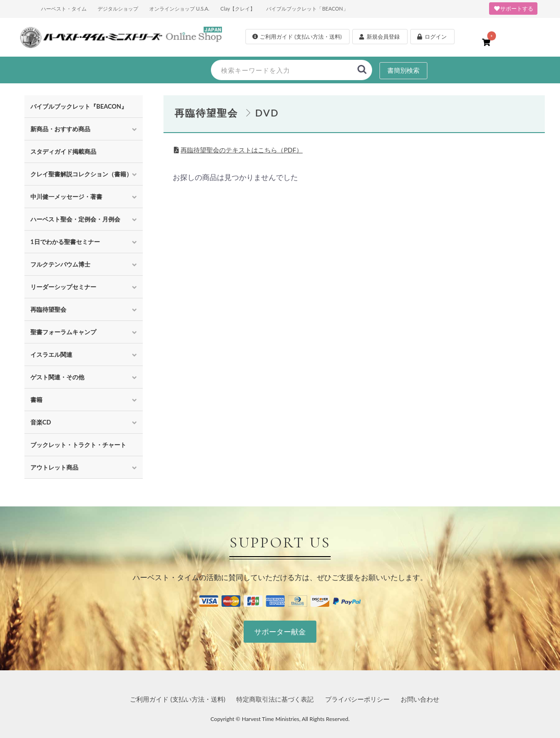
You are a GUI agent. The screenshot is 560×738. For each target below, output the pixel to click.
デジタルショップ (118, 9)
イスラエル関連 (51, 354)
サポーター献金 (280, 631)
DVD (267, 113)
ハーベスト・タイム (64, 9)
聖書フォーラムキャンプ (63, 332)
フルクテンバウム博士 (60, 264)
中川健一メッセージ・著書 (66, 197)
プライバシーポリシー (357, 699)
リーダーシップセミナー (63, 287)
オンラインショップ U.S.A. (179, 9)
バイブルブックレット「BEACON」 (307, 9)
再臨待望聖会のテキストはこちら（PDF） (242, 150)
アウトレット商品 (54, 467)
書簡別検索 (403, 70)
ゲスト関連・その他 (57, 377)
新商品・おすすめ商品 (60, 129)
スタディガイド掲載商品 (63, 151)
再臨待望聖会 (48, 309)
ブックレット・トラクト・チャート (78, 445)
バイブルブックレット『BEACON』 (79, 106)
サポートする (513, 9)
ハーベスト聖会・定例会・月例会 (75, 219)
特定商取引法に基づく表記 (275, 699)
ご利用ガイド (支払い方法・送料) (178, 699)
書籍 (36, 400)
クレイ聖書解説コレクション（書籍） (81, 174)
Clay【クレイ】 (238, 9)
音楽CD (41, 422)
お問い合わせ (420, 699)
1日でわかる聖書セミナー (65, 242)
